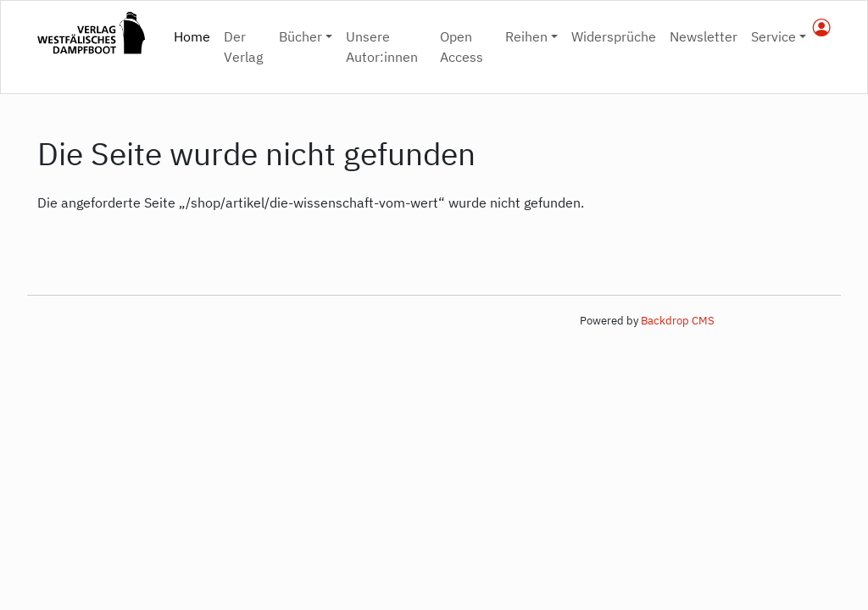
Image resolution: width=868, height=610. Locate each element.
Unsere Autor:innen (382, 47)
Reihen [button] (526, 36)
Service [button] (773, 36)
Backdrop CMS (678, 321)
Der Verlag (243, 47)
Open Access (462, 47)
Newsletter (704, 36)
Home (195, 35)
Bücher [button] (300, 36)
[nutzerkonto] (822, 29)
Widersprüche (614, 36)
